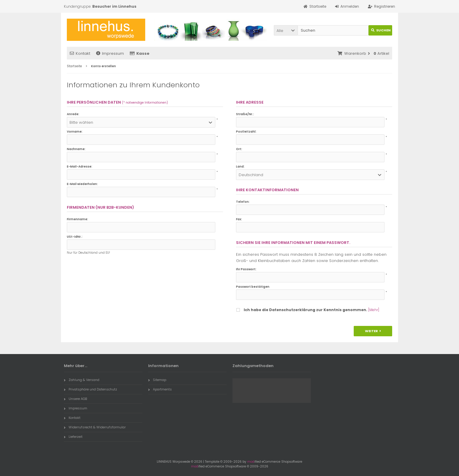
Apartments (160, 389)
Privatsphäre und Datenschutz (90, 389)
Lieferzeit (73, 437)
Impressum (110, 53)
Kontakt (80, 53)
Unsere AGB (75, 399)
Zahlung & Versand (82, 380)
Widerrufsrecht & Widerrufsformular (95, 427)
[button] (286, 30)
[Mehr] (374, 310)
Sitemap (157, 380)
